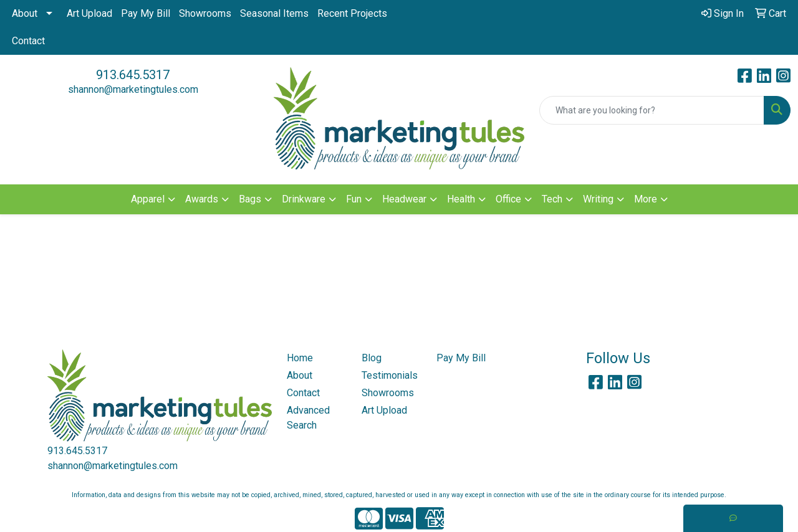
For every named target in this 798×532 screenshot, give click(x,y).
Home (300, 358)
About (25, 13)
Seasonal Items (274, 13)
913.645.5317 (133, 75)
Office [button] (508, 199)
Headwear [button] (404, 199)
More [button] (646, 199)
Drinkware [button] (304, 199)
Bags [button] (250, 199)
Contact (28, 41)
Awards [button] (202, 199)
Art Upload (89, 13)
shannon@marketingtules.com (133, 89)
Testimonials (390, 375)
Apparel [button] (148, 199)
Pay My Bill (146, 13)
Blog (372, 358)
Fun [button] (354, 199)
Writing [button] (598, 199)
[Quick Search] (652, 110)
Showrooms (205, 13)
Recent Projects (352, 13)
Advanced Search (308, 418)
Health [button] (461, 199)
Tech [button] (552, 199)
